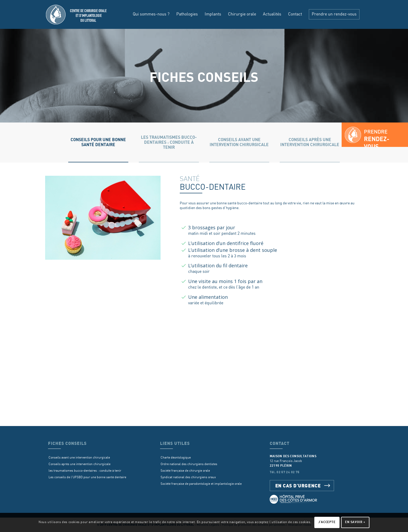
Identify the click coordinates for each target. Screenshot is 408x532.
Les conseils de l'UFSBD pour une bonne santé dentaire (87, 477)
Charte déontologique (176, 458)
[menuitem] (151, 14)
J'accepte (327, 522)
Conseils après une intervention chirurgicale (80, 464)
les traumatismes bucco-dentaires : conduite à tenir (85, 471)
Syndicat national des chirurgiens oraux (188, 477)
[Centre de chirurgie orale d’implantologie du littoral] (77, 14)
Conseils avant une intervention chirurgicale (79, 458)
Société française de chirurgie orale (185, 471)
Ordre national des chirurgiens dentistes (189, 464)
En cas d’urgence (298, 485)
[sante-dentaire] (103, 218)
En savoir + (355, 522)
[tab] (98, 143)
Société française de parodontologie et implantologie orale (201, 484)
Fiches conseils (204, 78)
